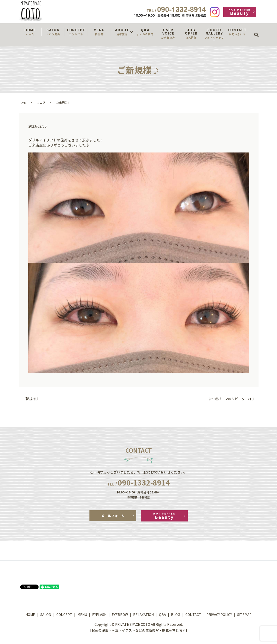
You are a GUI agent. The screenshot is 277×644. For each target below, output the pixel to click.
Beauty (240, 12)
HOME (30, 32)
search (258, 30)
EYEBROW (120, 615)
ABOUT (122, 32)
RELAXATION (143, 615)
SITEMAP (244, 615)
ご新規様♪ (31, 399)
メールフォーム (113, 516)
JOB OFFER (191, 33)
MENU (99, 32)
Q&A (145, 32)
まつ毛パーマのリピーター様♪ (231, 399)
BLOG (176, 615)
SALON (53, 32)
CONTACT (237, 32)
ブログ (41, 102)
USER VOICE (168, 33)
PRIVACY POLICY (219, 615)
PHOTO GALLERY (214, 35)
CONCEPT (76, 32)
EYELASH (99, 615)
